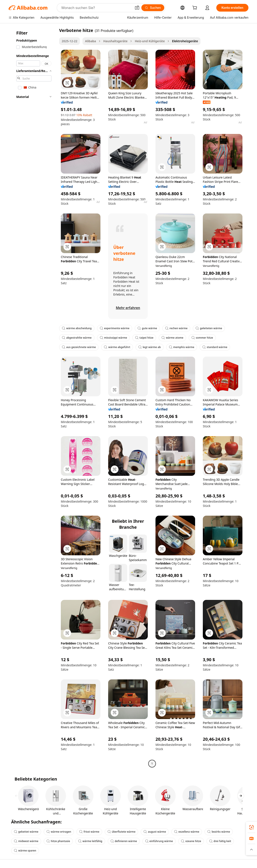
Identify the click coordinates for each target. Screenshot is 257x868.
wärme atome (172, 338)
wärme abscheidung (77, 328)
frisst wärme (89, 832)
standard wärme (215, 347)
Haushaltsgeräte (115, 41)
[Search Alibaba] (96, 8)
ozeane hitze (191, 841)
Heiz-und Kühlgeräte (150, 41)
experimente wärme (115, 328)
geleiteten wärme (209, 328)
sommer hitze (202, 338)
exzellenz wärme (187, 832)
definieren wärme (124, 841)
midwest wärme (26, 841)
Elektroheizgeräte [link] (185, 41)
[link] (251, 827)
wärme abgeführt (117, 347)
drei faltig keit (220, 841)
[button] (137, 8)
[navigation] (33, 397)
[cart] (196, 8)
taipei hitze (144, 338)
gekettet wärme (26, 832)
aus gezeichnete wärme (79, 347)
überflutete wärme (122, 832)
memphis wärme (182, 347)
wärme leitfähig (90, 841)
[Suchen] (153, 8)
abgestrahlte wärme (77, 338)
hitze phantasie (58, 841)
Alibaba (90, 41)
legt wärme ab (149, 347)
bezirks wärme (219, 832)
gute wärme (147, 328)
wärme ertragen (59, 832)
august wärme (155, 832)
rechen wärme (176, 328)
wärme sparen (25, 851)
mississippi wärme (114, 338)
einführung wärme (159, 841)
